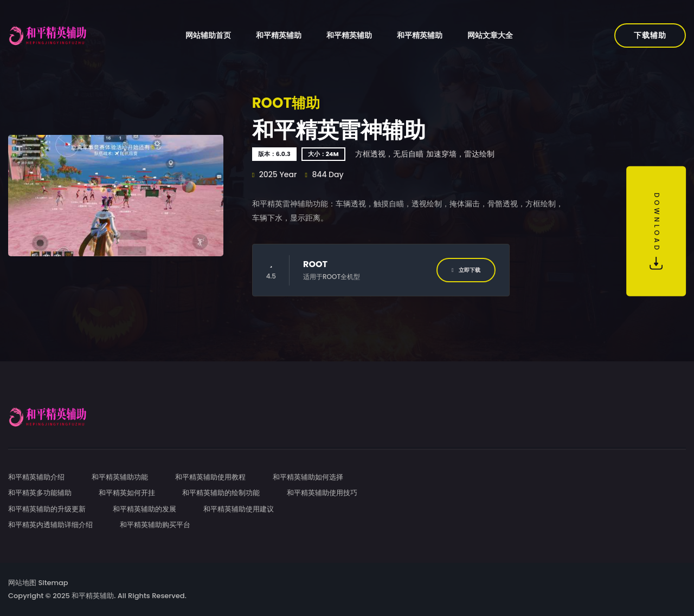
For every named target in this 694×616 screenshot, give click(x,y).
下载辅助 (650, 35)
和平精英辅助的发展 (144, 509)
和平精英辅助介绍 (36, 477)
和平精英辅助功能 (120, 477)
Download (656, 231)
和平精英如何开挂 (127, 493)
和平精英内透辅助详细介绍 (50, 525)
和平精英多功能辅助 (40, 493)
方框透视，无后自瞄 (389, 154)
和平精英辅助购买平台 (155, 525)
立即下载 (466, 270)
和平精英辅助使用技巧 (322, 493)
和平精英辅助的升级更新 (47, 509)
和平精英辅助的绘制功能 (221, 493)
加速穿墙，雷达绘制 (460, 154)
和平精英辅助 (279, 35)
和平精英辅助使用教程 (210, 477)
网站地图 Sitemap (38, 583)
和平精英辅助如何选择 (308, 477)
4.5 (271, 270)
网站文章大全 (490, 35)
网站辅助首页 (208, 35)
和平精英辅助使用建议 (239, 509)
